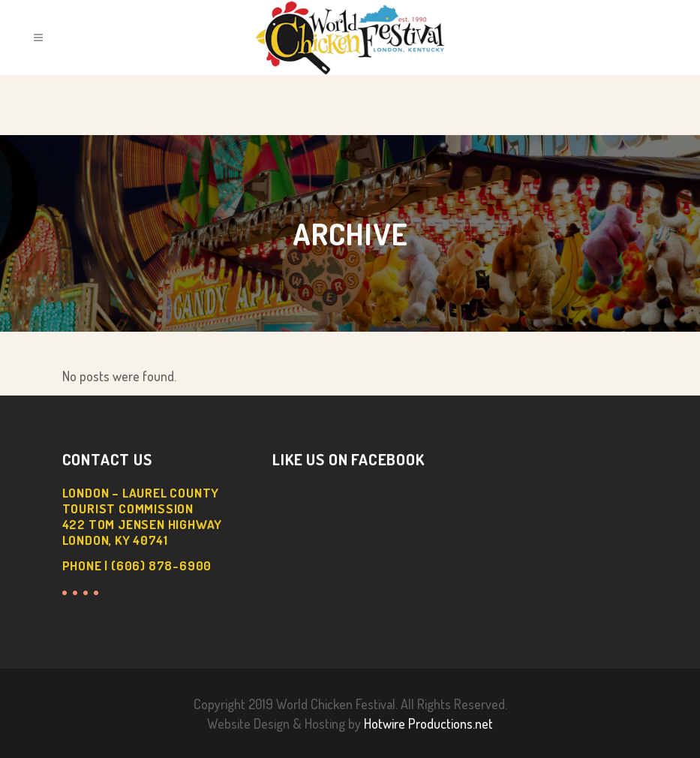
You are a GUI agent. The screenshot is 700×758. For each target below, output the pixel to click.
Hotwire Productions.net (428, 723)
